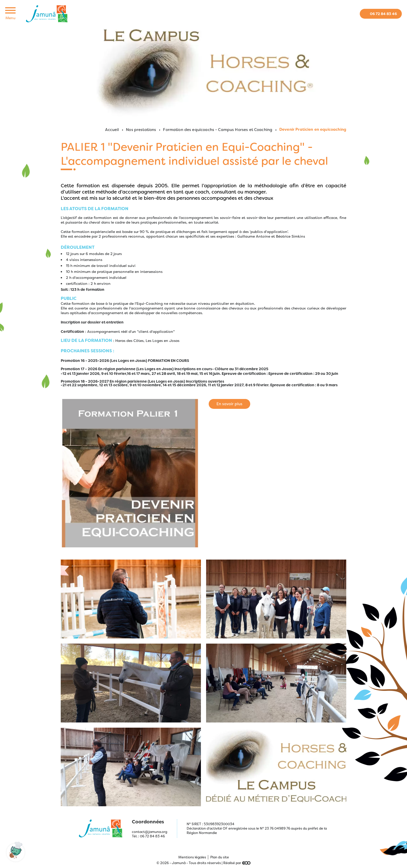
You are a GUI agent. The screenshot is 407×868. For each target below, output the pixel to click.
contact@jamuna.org (150, 832)
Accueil (112, 130)
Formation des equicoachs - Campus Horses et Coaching (218, 130)
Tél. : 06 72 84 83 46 (148, 836)
